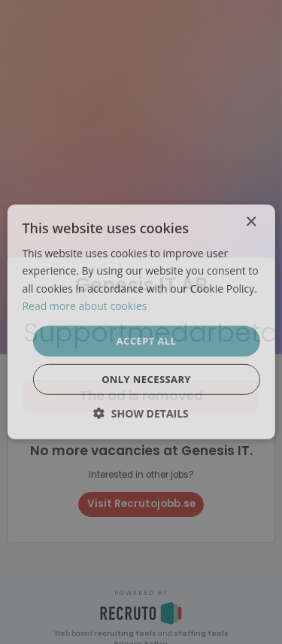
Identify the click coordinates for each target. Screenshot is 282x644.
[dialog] (141, 322)
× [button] (251, 222)
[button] (141, 413)
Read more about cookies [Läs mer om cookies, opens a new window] (84, 305)
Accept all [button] (147, 341)
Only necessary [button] (146, 379)
